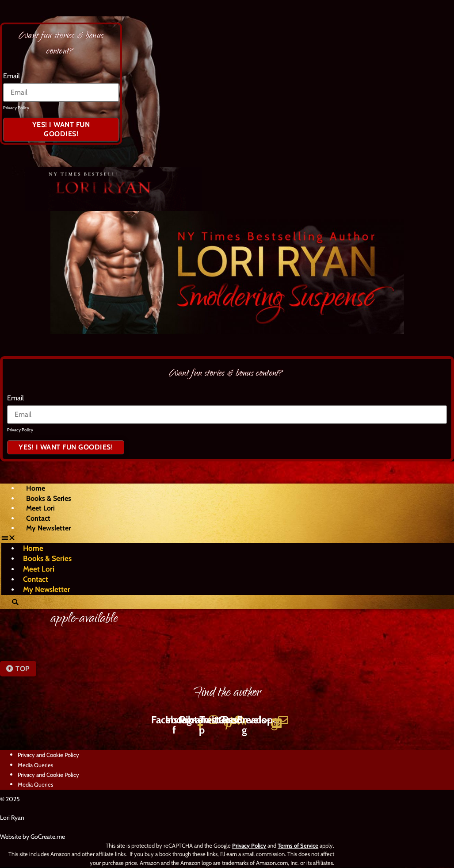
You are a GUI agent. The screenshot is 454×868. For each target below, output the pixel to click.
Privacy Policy (16, 108)
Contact (38, 519)
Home (36, 489)
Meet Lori (40, 509)
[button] (214, 539)
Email (11, 76)
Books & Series (49, 499)
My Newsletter (48, 529)
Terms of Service (298, 846)
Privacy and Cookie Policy (48, 756)
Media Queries (35, 766)
